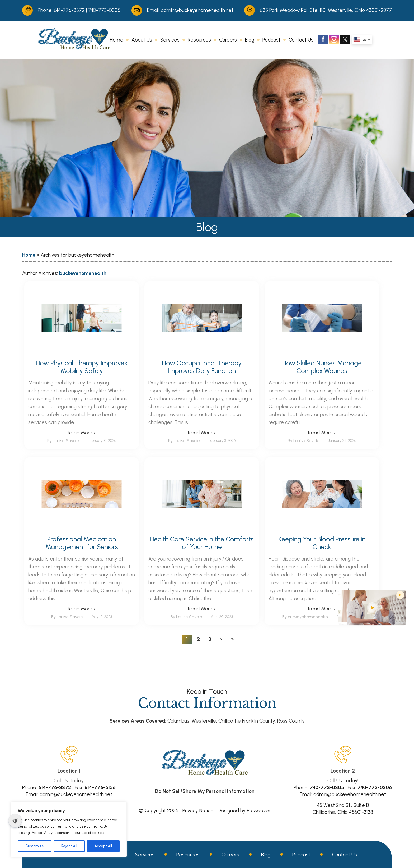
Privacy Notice (198, 810)
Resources (199, 40)
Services (170, 40)
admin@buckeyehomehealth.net (197, 10)
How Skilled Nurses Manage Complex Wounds (322, 367)
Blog (250, 40)
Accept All (103, 846)
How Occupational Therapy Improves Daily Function (202, 367)
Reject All (69, 846)
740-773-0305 (104, 10)
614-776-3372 (69, 10)
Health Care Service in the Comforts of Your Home (202, 543)
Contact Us (301, 40)
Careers (228, 40)
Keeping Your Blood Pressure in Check (322, 543)
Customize (35, 846)
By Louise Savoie (63, 441)
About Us (142, 40)
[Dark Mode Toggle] (15, 821)
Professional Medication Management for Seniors (82, 543)
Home (117, 40)
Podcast (271, 40)
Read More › (82, 433)
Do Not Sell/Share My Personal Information (205, 791)
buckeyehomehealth (83, 273)
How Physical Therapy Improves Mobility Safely (82, 367)
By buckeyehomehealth (305, 617)
